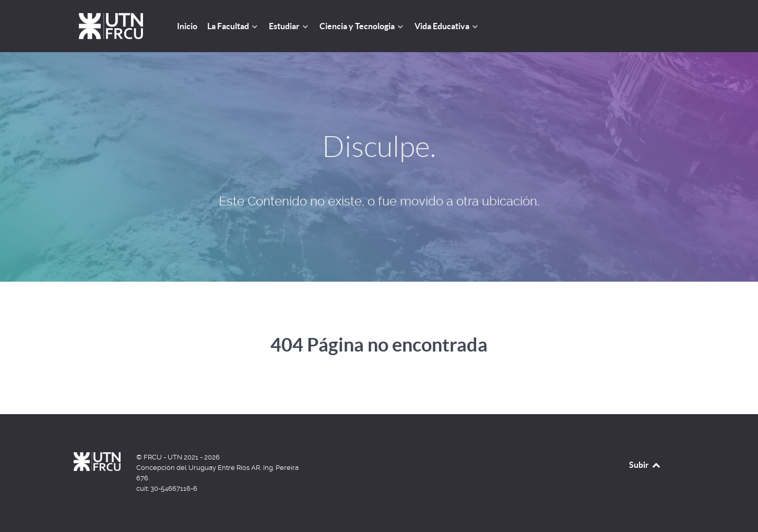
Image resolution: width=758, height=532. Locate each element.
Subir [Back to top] (645, 465)
